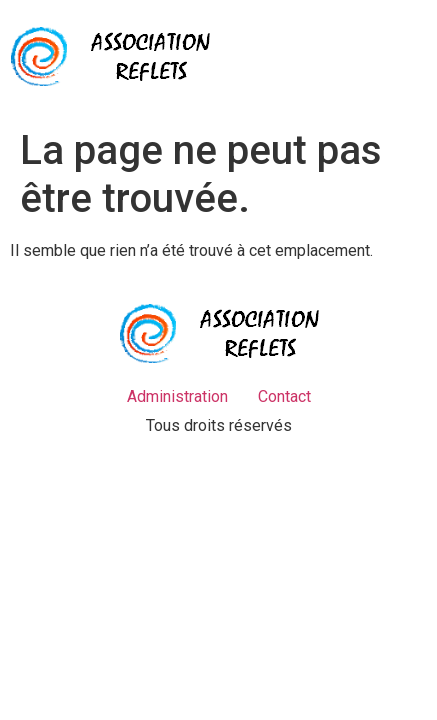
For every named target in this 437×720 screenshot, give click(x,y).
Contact (284, 396)
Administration (177, 396)
